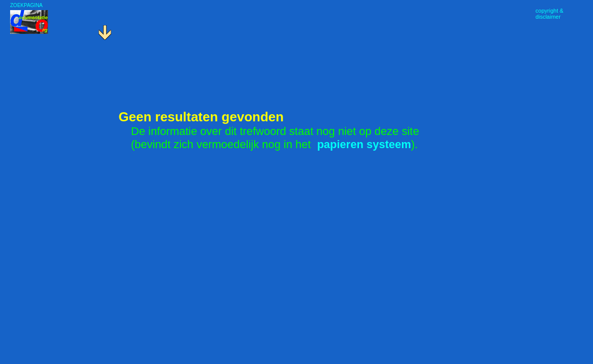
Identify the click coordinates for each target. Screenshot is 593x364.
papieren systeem (364, 144)
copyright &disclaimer (549, 14)
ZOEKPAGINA (26, 5)
